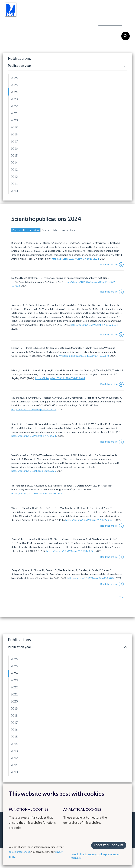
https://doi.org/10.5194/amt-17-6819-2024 (75, 259)
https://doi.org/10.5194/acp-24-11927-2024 (90, 520)
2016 (14, 148)
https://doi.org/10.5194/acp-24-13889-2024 (71, 551)
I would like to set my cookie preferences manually (95, 856)
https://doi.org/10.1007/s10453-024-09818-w (37, 493)
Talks (56, 230)
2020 (14, 120)
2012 (14, 177)
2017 (14, 141)
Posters (46, 230)
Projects (69, 21)
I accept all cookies (109, 845)
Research (20, 21)
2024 (14, 92)
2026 (14, 78)
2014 (14, 163)
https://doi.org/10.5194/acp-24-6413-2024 (91, 578)
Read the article (112, 264)
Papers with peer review (26, 230)
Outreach (20, 28)
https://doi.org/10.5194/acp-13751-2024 (34, 409)
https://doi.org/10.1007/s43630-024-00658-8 (84, 356)
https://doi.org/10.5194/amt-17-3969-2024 (94, 325)
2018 (14, 134)
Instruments (44, 21)
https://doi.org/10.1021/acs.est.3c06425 (34, 471)
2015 (14, 155)
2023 (14, 99)
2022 (14, 106)
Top (121, 597)
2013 (14, 170)
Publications (110, 21)
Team (88, 21)
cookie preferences (19, 852)
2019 (14, 127)
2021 (14, 113)
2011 (14, 184)
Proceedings (68, 230)
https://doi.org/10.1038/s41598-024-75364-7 (60, 378)
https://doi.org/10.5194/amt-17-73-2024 (34, 436)
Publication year (20, 66)
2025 (14, 85)
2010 (14, 191)
